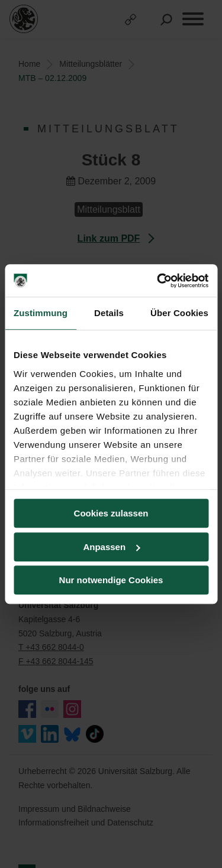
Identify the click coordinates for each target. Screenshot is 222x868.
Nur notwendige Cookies (111, 580)
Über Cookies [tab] (179, 313)
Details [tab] (109, 313)
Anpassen (111, 547)
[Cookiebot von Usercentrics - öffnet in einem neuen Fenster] (158, 281)
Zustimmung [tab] (41, 313)
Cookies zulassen (111, 513)
